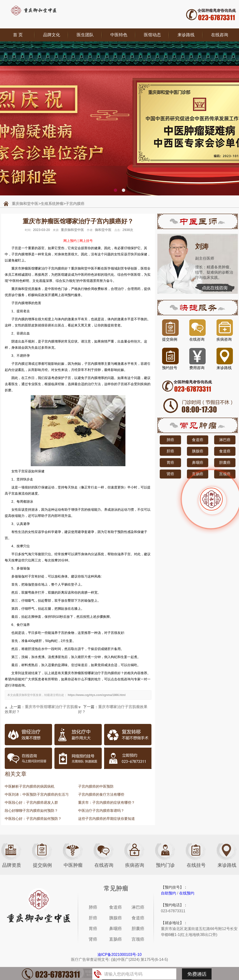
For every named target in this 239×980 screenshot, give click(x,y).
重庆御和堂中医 (25, 204)
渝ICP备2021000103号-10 (120, 955)
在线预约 (187, 893)
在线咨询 (220, 35)
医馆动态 (152, 35)
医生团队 (85, 35)
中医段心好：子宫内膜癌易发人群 (31, 802)
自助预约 (168, 893)
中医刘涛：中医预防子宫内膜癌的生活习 (37, 794)
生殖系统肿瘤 (52, 204)
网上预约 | (71, 241)
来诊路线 (186, 35)
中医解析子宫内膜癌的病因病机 (30, 786)
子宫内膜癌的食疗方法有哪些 (101, 794)
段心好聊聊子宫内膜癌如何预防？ (31, 811)
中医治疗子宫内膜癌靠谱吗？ (101, 811)
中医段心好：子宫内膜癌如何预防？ (33, 819)
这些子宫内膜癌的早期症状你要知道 (106, 819)
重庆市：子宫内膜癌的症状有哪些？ (106, 802)
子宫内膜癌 (75, 204)
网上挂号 (86, 241)
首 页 (18, 35)
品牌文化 (52, 35)
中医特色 (119, 35)
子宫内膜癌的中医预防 (96, 786)
